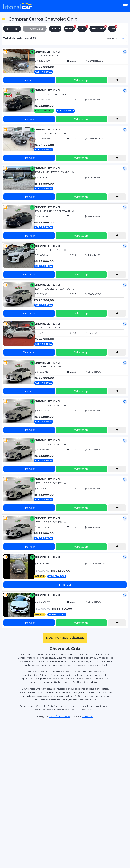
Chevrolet (88, 716)
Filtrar (12, 29)
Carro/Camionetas (60, 716)
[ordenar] (115, 39)
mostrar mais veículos (65, 638)
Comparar (35, 29)
